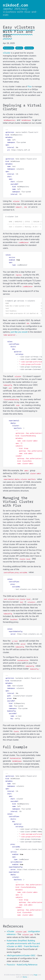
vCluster (7, 53)
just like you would (19, 332)
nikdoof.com (15, 5)
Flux (30, 86)
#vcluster (29, 48)
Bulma (25, 977)
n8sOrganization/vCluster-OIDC (21, 955)
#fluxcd (19, 48)
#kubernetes (9, 48)
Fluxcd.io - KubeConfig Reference (22, 965)
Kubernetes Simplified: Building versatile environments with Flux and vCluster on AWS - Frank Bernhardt (23, 943)
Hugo (36, 975)
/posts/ (8, 9)
